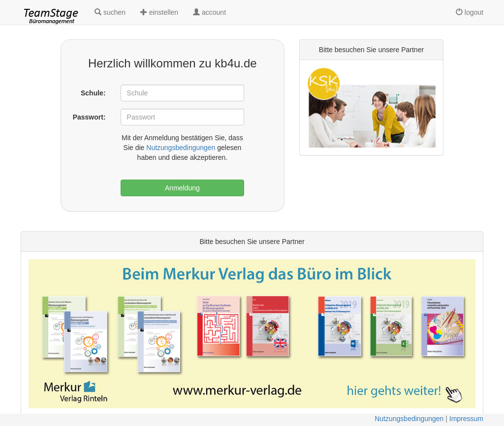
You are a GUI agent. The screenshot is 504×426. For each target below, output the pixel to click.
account (209, 12)
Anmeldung (182, 188)
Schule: (93, 93)
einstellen (159, 12)
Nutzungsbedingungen (181, 148)
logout (470, 12)
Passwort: (89, 117)
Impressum (466, 419)
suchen (110, 12)
